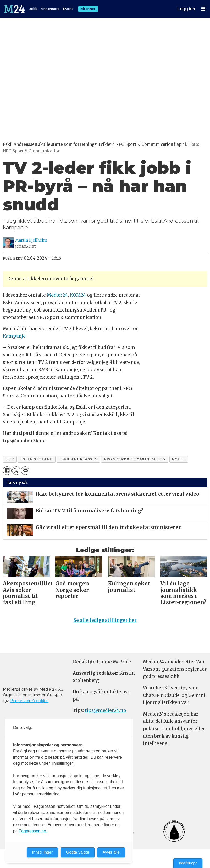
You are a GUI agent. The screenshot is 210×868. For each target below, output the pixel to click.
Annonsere (50, 9)
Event (68, 9)
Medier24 (57, 295)
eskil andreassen (78, 459)
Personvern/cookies (29, 701)
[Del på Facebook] (7, 471)
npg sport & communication (135, 459)
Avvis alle (111, 852)
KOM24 (78, 295)
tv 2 (10, 459)
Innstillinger (188, 863)
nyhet (179, 459)
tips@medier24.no (106, 710)
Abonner (88, 9)
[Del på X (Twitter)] (16, 471)
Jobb (34, 9)
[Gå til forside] (15, 9)
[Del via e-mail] (25, 471)
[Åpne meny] (203, 9)
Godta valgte (78, 852)
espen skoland (37, 459)
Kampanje (14, 336)
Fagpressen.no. (33, 831)
